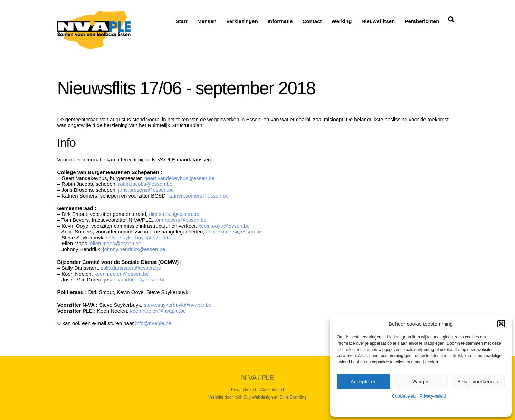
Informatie (280, 21)
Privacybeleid (244, 390)
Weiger (421, 381)
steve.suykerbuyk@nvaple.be (178, 305)
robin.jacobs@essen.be (145, 184)
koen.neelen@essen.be (122, 274)
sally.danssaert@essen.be (131, 268)
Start (182, 21)
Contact (312, 21)
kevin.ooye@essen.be (224, 226)
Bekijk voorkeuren (478, 381)
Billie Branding (293, 397)
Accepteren (364, 381)
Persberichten (422, 21)
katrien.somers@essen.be (198, 196)
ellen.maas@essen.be (116, 243)
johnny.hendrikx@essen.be (134, 249)
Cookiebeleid (404, 396)
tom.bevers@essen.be (181, 220)
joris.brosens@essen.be (147, 190)
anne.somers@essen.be (235, 232)
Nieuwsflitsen (378, 21)
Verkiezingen (242, 21)
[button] (501, 324)
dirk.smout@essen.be (175, 214)
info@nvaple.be (153, 323)
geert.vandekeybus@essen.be (179, 178)
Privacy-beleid (433, 396)
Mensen (207, 21)
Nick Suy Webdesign (254, 397)
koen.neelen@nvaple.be (159, 311)
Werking (342, 21)
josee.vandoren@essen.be (135, 280)
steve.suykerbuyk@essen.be (139, 237)
